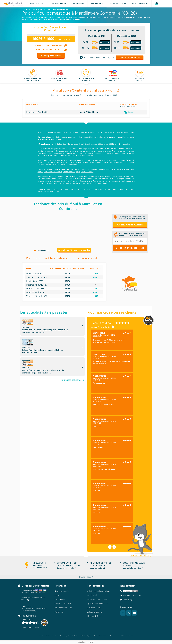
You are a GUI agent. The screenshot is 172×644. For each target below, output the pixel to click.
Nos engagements (61, 591)
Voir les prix (105, 48)
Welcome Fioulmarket (63, 608)
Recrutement (60, 599)
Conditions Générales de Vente (48, 636)
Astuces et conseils (95, 612)
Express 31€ (105, 42)
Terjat (78, 172)
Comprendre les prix (63, 604)
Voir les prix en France (51, 56)
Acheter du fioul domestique (99, 591)
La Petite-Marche (87, 172)
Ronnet (127, 169)
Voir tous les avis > (139, 556)
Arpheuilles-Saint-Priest (107, 169)
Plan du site (59, 612)
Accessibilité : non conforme (125, 636)
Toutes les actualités (71, 363)
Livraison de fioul (94, 616)
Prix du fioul (92, 595)
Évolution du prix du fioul (97, 599)
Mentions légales (86, 636)
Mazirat (120, 169)
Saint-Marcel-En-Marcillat (53, 172)
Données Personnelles (100, 636)
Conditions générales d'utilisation (69, 636)
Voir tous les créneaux (130, 58)
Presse (57, 595)
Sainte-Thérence (69, 172)
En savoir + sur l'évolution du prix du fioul (74, 250)
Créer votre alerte (130, 224)
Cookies (112, 636)
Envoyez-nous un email (132, 595)
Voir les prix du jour (130, 248)
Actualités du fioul (94, 608)
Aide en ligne (128, 600)
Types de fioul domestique (98, 604)
